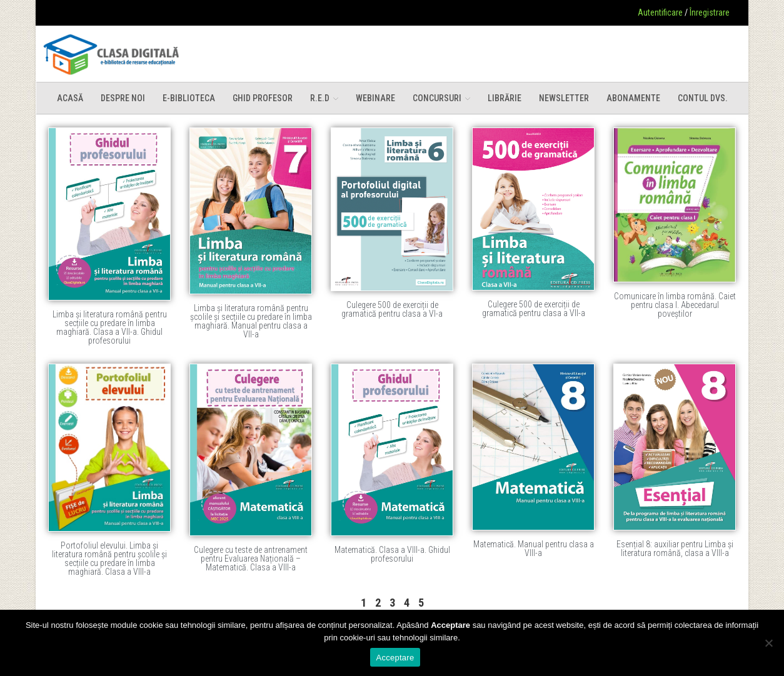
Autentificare (660, 12)
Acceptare (395, 658)
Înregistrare (710, 12)
